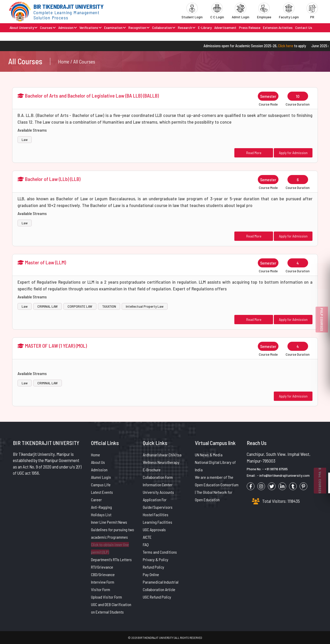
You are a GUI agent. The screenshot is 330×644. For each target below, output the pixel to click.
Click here (291, 46)
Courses (48, 27)
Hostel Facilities (156, 515)
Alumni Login (101, 477)
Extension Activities (278, 27)
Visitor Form (101, 589)
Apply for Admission (293, 153)
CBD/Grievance (103, 574)
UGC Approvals (154, 530)
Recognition (139, 27)
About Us (98, 462)
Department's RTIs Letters (111, 559)
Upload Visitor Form (106, 597)
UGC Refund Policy (157, 597)
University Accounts (158, 492)
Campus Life (101, 485)
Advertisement (225, 27)
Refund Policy (154, 567)
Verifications (90, 27)
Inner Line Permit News (109, 522)
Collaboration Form (158, 477)
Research (187, 27)
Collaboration (164, 27)
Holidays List (101, 515)
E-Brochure (152, 470)
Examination (115, 27)
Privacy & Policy (156, 559)
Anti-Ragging (101, 507)
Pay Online (151, 574)
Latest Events (102, 492)
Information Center (158, 485)
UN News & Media (209, 455)
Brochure (16, 36)
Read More (254, 153)
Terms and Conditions (160, 552)
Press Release (250, 27)
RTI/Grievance (102, 567)
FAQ (146, 544)
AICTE (147, 537)
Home (96, 455)
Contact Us (304, 27)
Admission (68, 27)
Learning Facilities (158, 522)
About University (23, 27)
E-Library (205, 27)
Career (96, 500)
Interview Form (103, 582)
